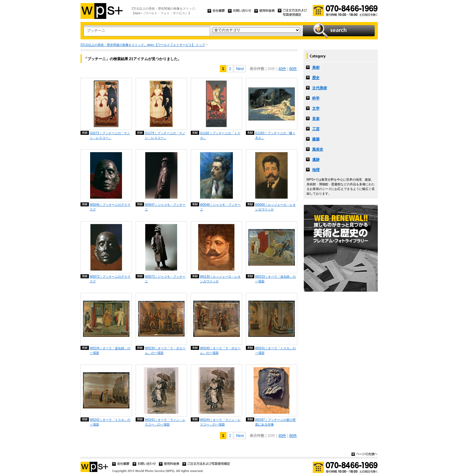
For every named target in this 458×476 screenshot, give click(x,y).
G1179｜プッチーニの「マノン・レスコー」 (165, 135)
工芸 (316, 129)
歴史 (316, 78)
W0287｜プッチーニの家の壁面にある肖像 (276, 422)
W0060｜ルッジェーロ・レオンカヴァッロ (276, 207)
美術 (316, 68)
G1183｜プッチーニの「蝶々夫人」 (275, 135)
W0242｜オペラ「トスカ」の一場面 (110, 422)
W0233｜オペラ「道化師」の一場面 (276, 279)
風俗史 (318, 149)
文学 (316, 108)
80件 (293, 69)
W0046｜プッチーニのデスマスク (110, 207)
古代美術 (320, 88)
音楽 (316, 119)
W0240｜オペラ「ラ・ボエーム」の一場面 (220, 350)
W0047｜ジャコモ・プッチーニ (165, 207)
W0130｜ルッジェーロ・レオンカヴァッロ (220, 279)
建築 (316, 139)
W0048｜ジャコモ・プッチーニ (220, 207)
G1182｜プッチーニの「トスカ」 (220, 135)
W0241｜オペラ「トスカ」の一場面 (276, 350)
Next (240, 69)
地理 (316, 170)
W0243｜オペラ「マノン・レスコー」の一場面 (165, 422)
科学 (316, 98)
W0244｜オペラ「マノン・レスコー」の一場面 (220, 422)
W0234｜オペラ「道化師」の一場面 (110, 350)
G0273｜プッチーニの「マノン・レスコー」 (110, 135)
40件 (282, 69)
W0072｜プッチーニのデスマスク (110, 279)
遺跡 (316, 160)
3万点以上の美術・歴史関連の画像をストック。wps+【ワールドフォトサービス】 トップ (143, 45)
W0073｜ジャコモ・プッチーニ (165, 279)
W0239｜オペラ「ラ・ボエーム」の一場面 (165, 350)
